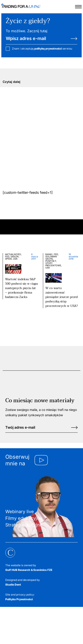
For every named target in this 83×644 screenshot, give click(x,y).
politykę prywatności (48, 49)
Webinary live (20, 512)
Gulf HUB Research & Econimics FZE (29, 570)
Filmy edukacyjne (24, 518)
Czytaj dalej (12, 82)
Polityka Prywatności (19, 599)
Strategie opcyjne (24, 525)
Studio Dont (13, 585)
